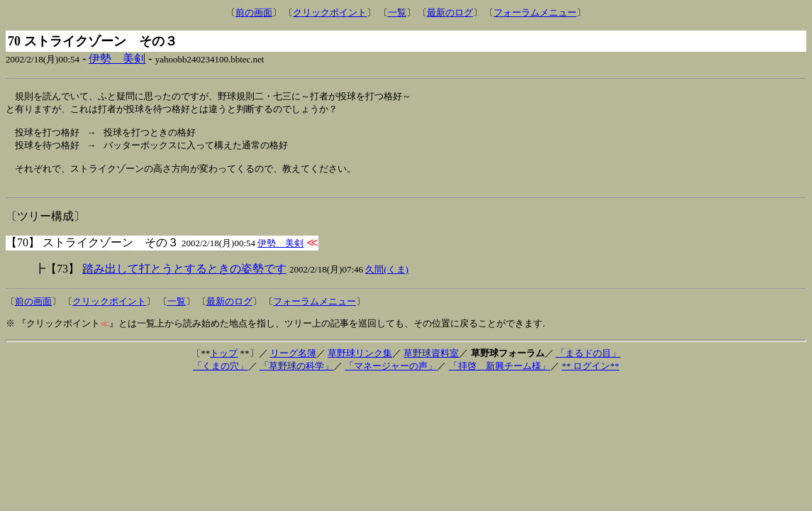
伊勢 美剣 (117, 59)
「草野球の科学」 (296, 376)
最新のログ (450, 12)
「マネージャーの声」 (391, 376)
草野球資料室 (431, 363)
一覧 (397, 12)
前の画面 (254, 12)
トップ (224, 363)
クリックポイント (330, 12)
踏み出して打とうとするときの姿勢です (184, 279)
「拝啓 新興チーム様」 (500, 376)
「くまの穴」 (221, 376)
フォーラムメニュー (535, 12)
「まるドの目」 (588, 363)
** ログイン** (590, 376)
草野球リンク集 (360, 363)
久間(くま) (387, 279)
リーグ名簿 (293, 363)
